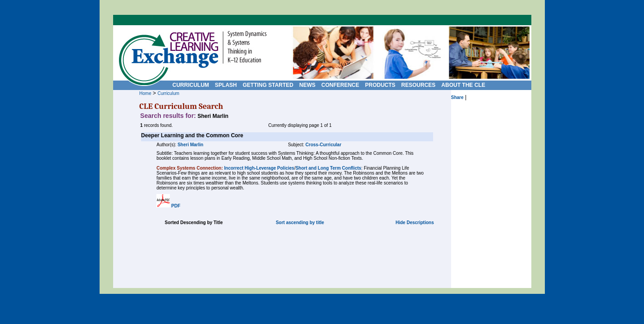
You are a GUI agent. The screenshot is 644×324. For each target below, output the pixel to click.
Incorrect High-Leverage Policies (259, 168)
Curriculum (168, 93)
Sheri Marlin (190, 145)
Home (145, 93)
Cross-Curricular (323, 145)
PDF (176, 206)
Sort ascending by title (300, 223)
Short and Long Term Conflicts (329, 168)
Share (457, 97)
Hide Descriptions (415, 223)
